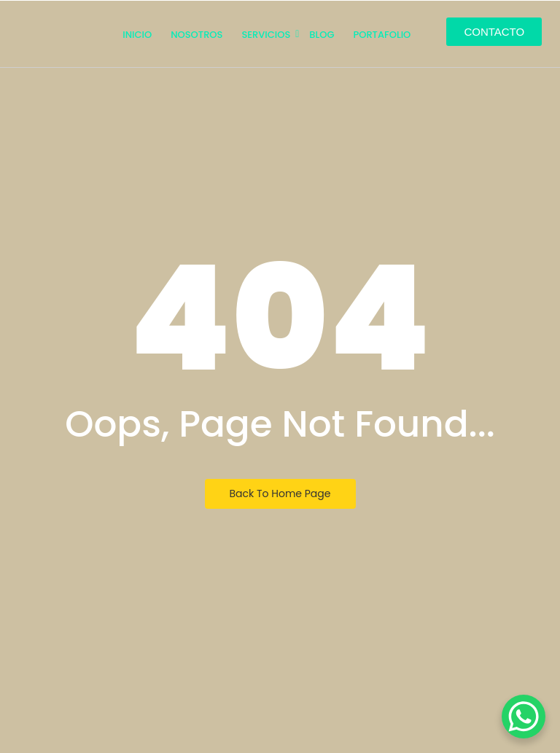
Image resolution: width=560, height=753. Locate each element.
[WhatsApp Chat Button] (524, 717)
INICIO (137, 35)
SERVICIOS (267, 35)
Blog (322, 35)
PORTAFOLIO (382, 35)
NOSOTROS (197, 35)
